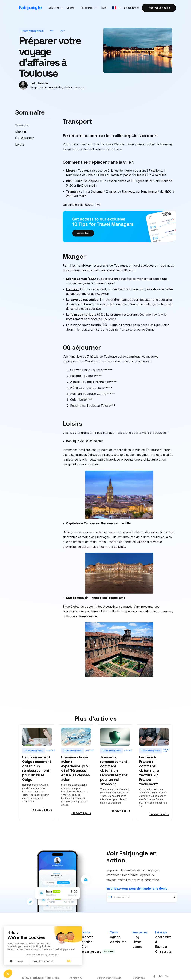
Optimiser (86, 942)
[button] (55, 8)
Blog (136, 937)
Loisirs (20, 144)
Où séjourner (25, 138)
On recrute (163, 951)
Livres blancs (138, 944)
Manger (21, 132)
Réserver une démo (159, 8)
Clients (71, 8)
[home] (30, 8)
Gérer (84, 947)
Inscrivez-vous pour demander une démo (137, 888)
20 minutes (118, 942)
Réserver (86, 937)
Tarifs (104, 8)
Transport (22, 125)
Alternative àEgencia (163, 942)
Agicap (115, 937)
